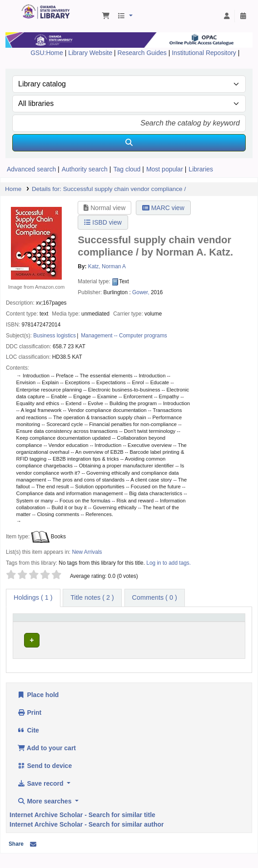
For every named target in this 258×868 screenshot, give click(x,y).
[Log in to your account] (227, 16)
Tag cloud (127, 169)
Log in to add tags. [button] (169, 563)
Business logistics (55, 336)
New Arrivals (87, 552)
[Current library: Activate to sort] (75, 626)
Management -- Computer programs (124, 336)
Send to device (45, 780)
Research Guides (143, 53)
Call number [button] (121, 630)
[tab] (92, 598)
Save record (41, 798)
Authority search (85, 169)
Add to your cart (47, 763)
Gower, (141, 292)
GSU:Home (47, 53)
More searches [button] (45, 816)
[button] (106, 16)
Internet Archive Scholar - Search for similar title (82, 829)
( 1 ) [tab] (33, 597)
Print (29, 727)
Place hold (38, 709)
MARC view (163, 208)
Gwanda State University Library (24, 7)
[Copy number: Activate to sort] (186, 626)
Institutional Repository (205, 53)
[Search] (129, 143)
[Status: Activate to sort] (228, 626)
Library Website (91, 53)
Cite (28, 745)
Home (13, 189)
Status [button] (222, 630)
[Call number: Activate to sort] (131, 626)
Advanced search (31, 169)
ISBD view (103, 222)
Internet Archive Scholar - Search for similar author (87, 839)
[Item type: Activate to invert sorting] (32, 626)
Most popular (165, 169)
